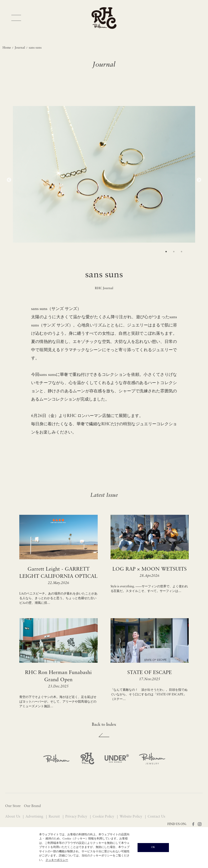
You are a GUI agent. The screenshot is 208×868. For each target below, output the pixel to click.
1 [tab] (166, 252)
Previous (9, 180)
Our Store (13, 806)
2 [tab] (174, 252)
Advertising (35, 817)
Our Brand (32, 806)
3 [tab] (182, 252)
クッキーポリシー (57, 860)
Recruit (55, 817)
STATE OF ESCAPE (150, 673)
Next (199, 180)
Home (7, 48)
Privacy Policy (77, 817)
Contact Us (156, 817)
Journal (20, 48)
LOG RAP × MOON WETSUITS (150, 569)
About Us (13, 817)
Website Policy (131, 817)
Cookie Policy (104, 817)
